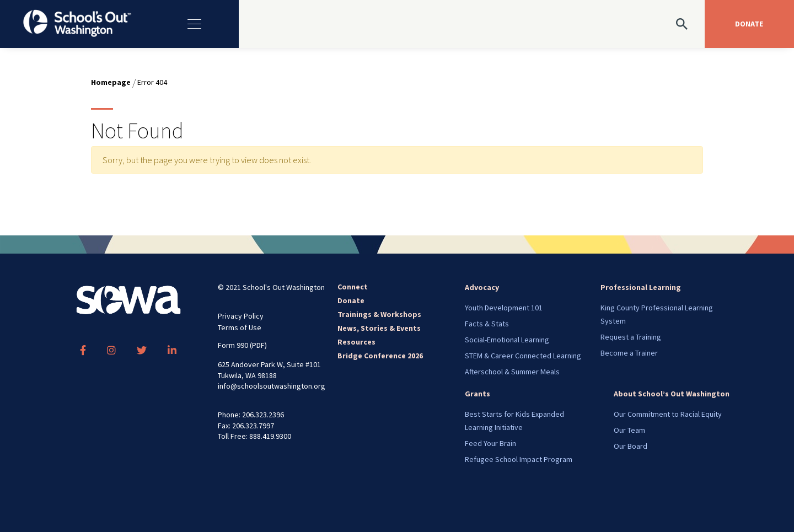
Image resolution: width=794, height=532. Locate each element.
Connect (353, 287)
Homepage (111, 82)
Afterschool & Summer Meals (512, 372)
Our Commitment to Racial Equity (668, 414)
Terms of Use (240, 327)
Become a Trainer (629, 353)
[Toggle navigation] (200, 24)
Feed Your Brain (490, 443)
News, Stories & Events (379, 328)
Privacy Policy (241, 316)
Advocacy (482, 287)
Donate (351, 300)
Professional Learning (641, 287)
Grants (478, 394)
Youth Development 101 (504, 308)
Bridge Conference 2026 (380, 356)
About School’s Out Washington (672, 394)
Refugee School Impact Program (519, 459)
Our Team (629, 430)
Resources (356, 342)
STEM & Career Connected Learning (523, 356)
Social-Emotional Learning (507, 340)
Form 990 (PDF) (242, 345)
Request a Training (631, 337)
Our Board (631, 446)
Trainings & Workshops (379, 314)
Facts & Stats (487, 324)
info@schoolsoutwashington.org (272, 386)
